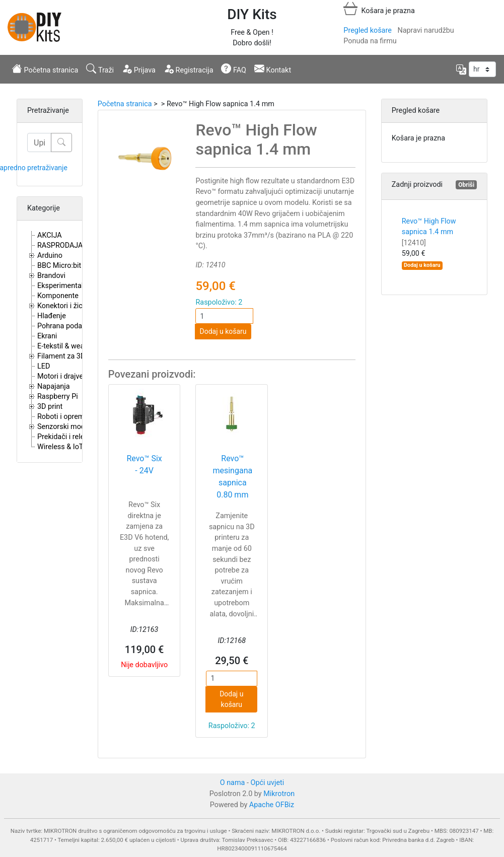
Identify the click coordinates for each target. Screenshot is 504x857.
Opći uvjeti (268, 783)
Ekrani (47, 336)
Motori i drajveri (62, 376)
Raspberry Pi (58, 397)
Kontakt (273, 69)
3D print (50, 407)
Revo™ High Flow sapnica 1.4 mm (429, 232)
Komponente (58, 296)
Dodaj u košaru (223, 331)
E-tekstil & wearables (70, 346)
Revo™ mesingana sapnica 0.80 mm (232, 477)
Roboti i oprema (63, 417)
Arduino (50, 256)
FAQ (234, 69)
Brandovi (51, 276)
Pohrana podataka (67, 326)
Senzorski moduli (65, 427)
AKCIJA (50, 235)
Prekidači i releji (62, 437)
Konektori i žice (62, 306)
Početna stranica (45, 69)
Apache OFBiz (272, 805)
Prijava (139, 69)
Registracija (189, 69)
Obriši (466, 185)
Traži (100, 69)
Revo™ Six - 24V (144, 465)
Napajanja (54, 386)
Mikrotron (279, 794)
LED (44, 366)
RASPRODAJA (60, 245)
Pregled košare (367, 30)
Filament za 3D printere (75, 356)
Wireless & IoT (60, 447)
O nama (233, 783)
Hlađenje (52, 316)
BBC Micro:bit (59, 266)
